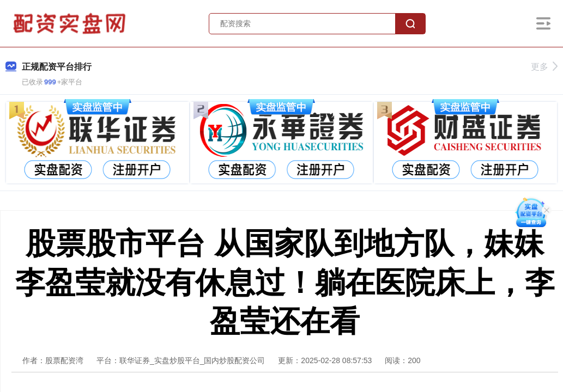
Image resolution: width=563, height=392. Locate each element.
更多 (544, 67)
